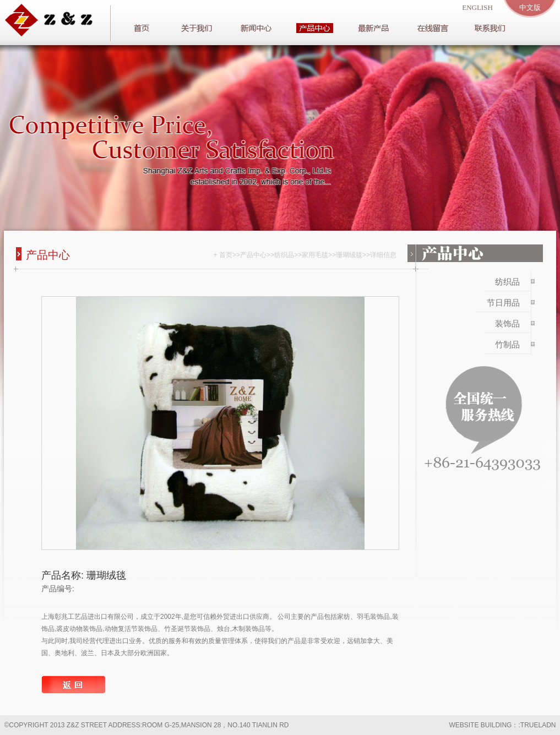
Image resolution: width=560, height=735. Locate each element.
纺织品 (284, 255)
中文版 (530, 7)
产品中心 (253, 255)
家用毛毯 (315, 255)
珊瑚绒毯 (349, 255)
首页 (226, 255)
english (477, 7)
